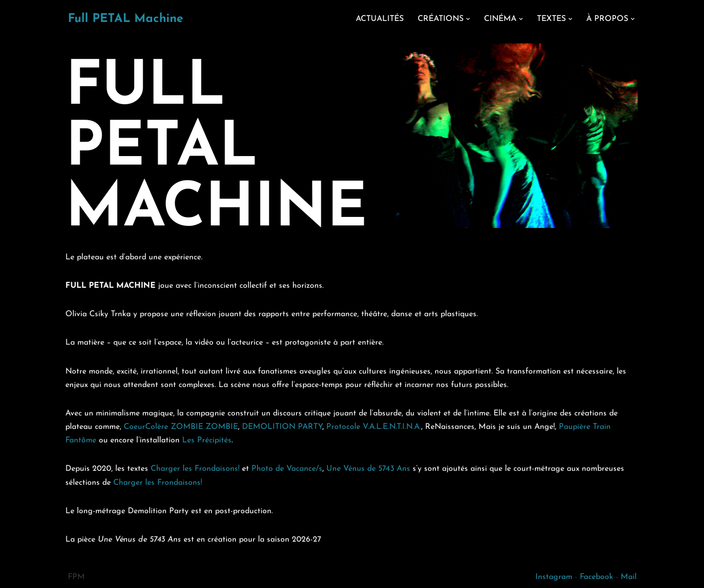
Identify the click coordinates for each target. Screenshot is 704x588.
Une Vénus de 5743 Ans (368, 469)
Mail (629, 577)
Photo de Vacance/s (287, 469)
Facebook (596, 577)
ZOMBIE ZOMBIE (204, 427)
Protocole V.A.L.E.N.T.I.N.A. (374, 427)
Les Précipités (207, 440)
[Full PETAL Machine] (125, 19)
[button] (468, 19)
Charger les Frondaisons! (195, 469)
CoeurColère (146, 427)
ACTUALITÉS (380, 19)
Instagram (554, 577)
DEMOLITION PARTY (282, 427)
